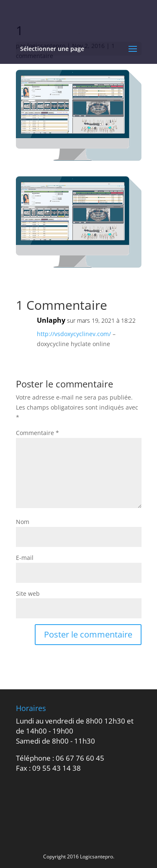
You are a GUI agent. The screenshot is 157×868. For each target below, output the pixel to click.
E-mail (25, 558)
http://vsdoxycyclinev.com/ (74, 334)
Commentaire (37, 433)
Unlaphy (51, 320)
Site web (28, 593)
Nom (23, 522)
